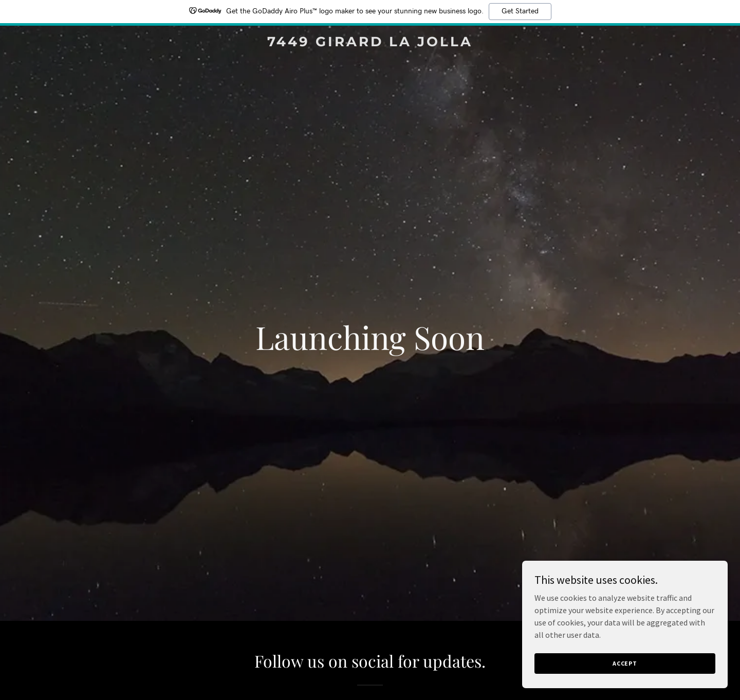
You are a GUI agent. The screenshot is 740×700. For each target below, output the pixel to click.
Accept (625, 663)
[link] (370, 43)
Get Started (520, 11)
